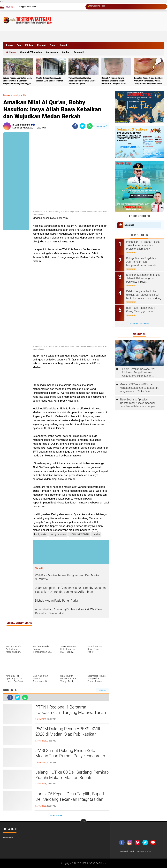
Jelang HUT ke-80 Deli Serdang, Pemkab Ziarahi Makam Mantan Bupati (72, 775)
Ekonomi (42, 45)
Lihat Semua (56, 815)
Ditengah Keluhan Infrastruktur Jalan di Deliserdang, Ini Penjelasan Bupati (144, 278)
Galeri (53, 45)
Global (63, 45)
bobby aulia (19, 95)
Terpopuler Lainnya (139, 324)
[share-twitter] (82, 126)
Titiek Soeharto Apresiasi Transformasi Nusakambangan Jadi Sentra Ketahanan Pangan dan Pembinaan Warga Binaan (138, 403)
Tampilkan (102, 690)
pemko (96, 534)
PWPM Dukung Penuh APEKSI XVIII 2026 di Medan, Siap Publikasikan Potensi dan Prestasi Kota (68, 734)
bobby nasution (58, 534)
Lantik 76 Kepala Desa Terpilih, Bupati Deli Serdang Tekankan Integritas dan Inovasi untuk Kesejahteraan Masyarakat (70, 800)
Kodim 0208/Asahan (32, 52)
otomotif (80, 52)
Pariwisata (52, 52)
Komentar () (102, 126)
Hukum (13, 52)
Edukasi (29, 45)
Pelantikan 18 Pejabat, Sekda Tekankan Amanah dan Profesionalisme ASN (143, 245)
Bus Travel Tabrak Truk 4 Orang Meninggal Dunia (140, 310)
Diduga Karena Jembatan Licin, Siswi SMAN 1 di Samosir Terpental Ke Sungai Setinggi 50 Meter (18, 81)
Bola (19, 45)
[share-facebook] (75, 126)
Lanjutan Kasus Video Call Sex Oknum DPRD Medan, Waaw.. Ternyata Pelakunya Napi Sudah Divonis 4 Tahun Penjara (149, 81)
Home (9, 7)
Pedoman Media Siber (141, 852)
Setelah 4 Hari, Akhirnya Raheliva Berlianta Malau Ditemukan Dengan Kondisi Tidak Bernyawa (114, 81)
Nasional (129, 225)
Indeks (10, 45)
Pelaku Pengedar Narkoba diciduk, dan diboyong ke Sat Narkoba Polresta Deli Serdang (144, 295)
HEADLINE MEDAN (79, 534)
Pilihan (67, 52)
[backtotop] (83, 822)
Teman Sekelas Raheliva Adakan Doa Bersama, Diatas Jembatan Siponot (82, 81)
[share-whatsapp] (90, 126)
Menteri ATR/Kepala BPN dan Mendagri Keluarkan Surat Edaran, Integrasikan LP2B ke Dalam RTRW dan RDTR (140, 388)
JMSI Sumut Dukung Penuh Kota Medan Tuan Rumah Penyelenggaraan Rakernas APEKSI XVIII (70, 756)
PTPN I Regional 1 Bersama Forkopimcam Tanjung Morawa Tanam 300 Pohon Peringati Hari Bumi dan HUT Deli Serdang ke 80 (72, 713)
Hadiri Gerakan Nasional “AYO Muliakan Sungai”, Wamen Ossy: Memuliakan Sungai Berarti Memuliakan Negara (139, 373)
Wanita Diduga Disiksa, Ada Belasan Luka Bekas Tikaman (49, 79)
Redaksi (124, 852)
